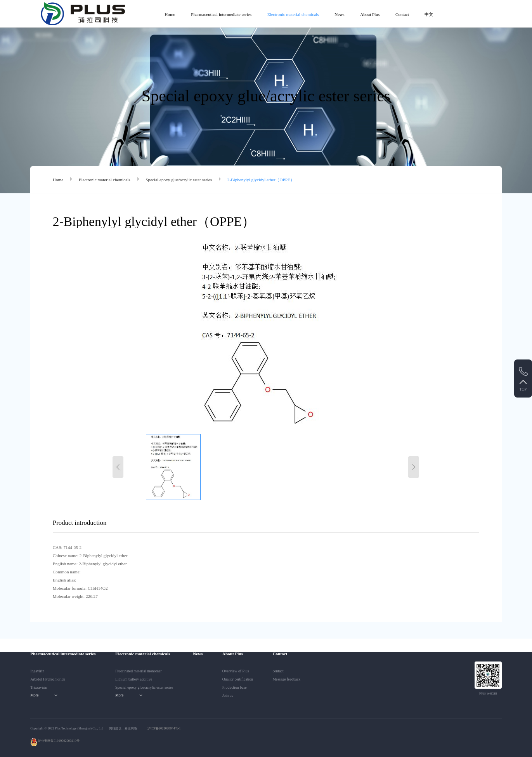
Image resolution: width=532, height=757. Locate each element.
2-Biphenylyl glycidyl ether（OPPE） (261, 180)
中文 (429, 14)
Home (170, 14)
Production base (235, 687)
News (339, 14)
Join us (228, 695)
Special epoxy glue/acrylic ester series (179, 180)
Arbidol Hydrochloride (48, 679)
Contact (402, 14)
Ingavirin (37, 671)
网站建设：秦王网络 (123, 728)
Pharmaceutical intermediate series (221, 14)
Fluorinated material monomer (139, 671)
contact (278, 671)
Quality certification (238, 679)
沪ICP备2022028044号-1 (164, 728)
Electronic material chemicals (293, 14)
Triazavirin (39, 687)
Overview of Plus (236, 671)
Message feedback (286, 679)
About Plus (370, 14)
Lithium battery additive (134, 679)
